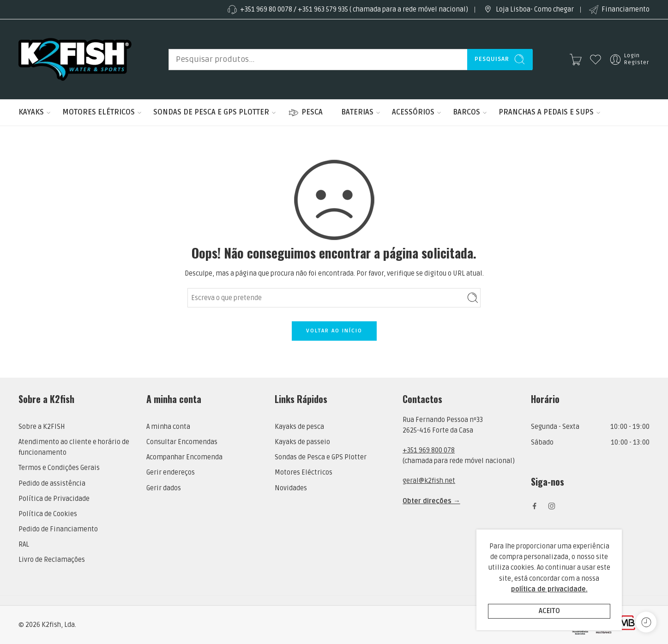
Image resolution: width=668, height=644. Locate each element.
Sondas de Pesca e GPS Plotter (321, 457)
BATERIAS (357, 112)
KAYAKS (31, 112)
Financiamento (619, 10)
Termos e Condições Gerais (59, 468)
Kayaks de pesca (299, 427)
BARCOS (466, 112)
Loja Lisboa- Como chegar (528, 10)
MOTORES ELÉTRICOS (99, 112)
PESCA (305, 112)
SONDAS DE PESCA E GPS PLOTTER (211, 112)
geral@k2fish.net (429, 481)
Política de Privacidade (54, 499)
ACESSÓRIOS (413, 112)
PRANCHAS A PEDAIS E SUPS (546, 112)
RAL (24, 545)
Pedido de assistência (52, 484)
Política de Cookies (48, 514)
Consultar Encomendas (182, 442)
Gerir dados (164, 488)
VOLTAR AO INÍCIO (334, 331)
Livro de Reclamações (52, 560)
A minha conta (168, 427)
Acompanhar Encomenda (184, 457)
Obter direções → (431, 501)
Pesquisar (500, 59)
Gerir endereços (171, 472)
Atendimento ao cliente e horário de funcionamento (74, 447)
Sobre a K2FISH (42, 427)
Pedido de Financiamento (58, 529)
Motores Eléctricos (304, 472)
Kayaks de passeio (302, 442)
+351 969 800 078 (429, 450)
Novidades (291, 488)
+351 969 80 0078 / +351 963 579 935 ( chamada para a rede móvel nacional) (347, 10)
